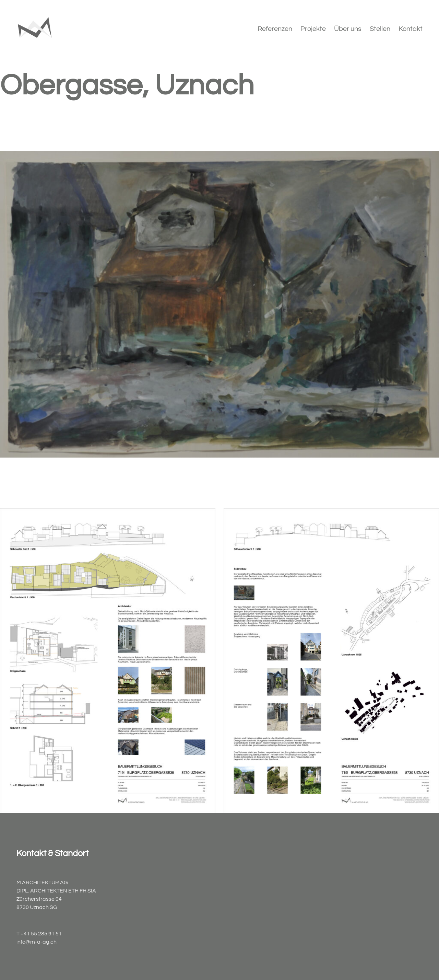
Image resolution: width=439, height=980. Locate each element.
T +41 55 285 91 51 (39, 934)
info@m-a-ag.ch (37, 942)
